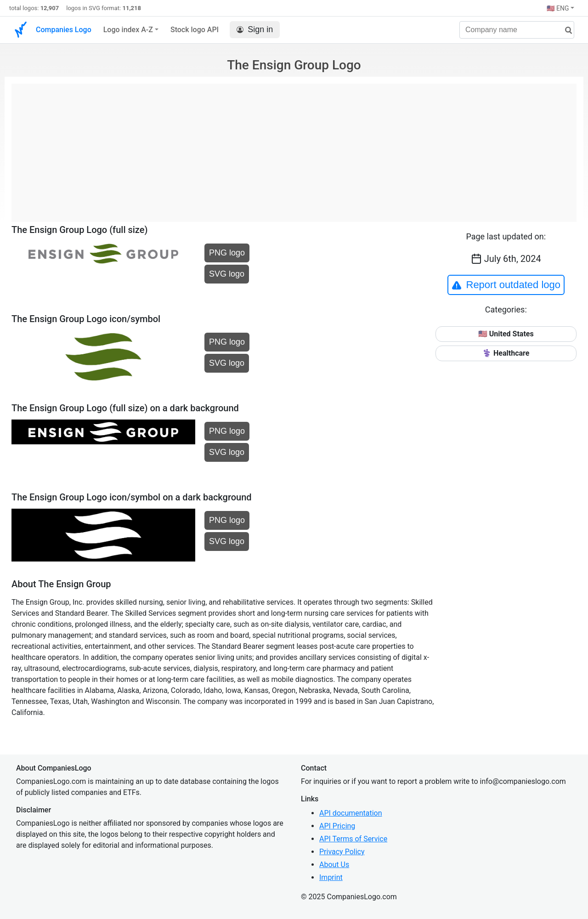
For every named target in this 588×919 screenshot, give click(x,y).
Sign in (255, 30)
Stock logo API (195, 30)
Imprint (331, 877)
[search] (565, 31)
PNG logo (227, 253)
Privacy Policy (342, 852)
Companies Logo (64, 30)
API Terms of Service (353, 839)
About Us (334, 865)
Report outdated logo (506, 285)
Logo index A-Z (128, 30)
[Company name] (517, 30)
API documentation (351, 813)
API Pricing (337, 826)
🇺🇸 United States (506, 334)
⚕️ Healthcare (506, 353)
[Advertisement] (294, 148)
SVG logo (227, 274)
